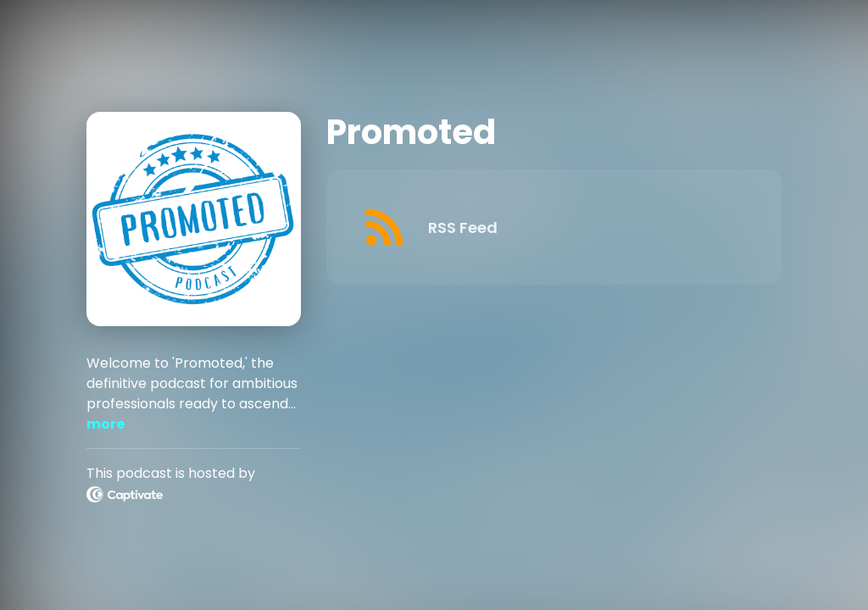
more (106, 424)
